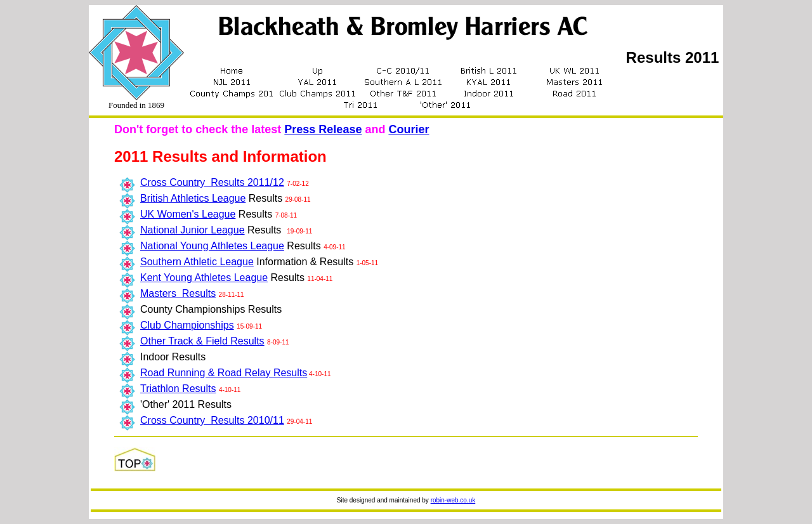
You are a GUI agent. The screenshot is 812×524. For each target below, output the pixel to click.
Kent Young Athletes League (204, 278)
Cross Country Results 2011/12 (212, 182)
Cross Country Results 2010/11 (212, 420)
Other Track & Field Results (202, 341)
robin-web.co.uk (453, 500)
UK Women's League (188, 214)
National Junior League (193, 230)
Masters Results (178, 293)
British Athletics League (193, 198)
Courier (409, 129)
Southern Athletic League (197, 262)
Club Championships (187, 325)
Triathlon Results (178, 389)
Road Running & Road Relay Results (224, 373)
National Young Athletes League (212, 246)
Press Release (323, 129)
